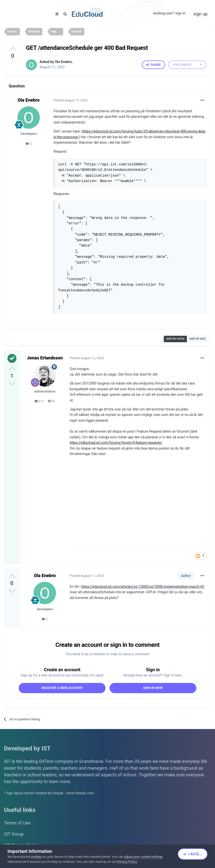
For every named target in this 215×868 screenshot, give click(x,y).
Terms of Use (17, 823)
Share (153, 65)
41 (52, 401)
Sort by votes (175, 339)
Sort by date (198, 339)
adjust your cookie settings (143, 857)
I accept (193, 854)
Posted (71, 100)
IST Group (14, 834)
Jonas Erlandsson (45, 358)
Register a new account (62, 688)
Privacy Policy (127, 862)
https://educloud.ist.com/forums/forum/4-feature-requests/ (116, 443)
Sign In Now (153, 688)
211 (39, 401)
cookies (36, 857)
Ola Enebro (63, 62)
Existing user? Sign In (169, 13)
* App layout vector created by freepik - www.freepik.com (49, 793)
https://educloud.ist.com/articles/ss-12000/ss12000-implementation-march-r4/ (143, 587)
